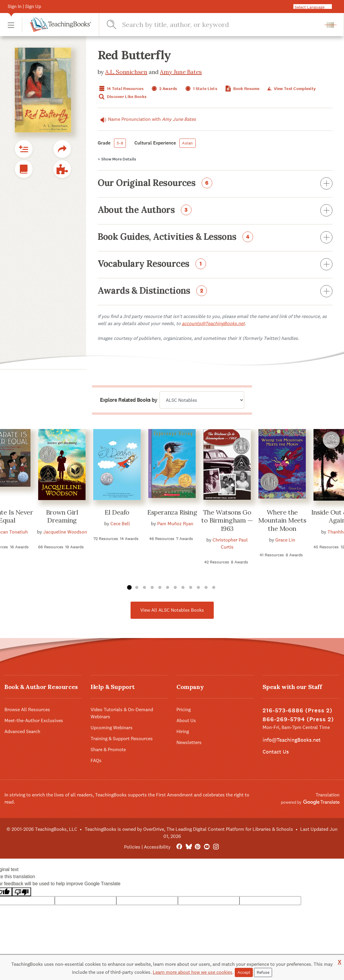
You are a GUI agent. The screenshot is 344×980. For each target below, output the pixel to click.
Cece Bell (120, 524)
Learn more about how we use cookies (193, 972)
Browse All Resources (27, 710)
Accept (244, 972)
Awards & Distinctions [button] (215, 292)
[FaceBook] (179, 847)
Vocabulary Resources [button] (215, 265)
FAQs (96, 760)
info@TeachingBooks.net (292, 740)
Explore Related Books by (128, 400)
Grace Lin (285, 540)
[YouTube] (207, 847)
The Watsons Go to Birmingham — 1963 (227, 520)
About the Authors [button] (215, 211)
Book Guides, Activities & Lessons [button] (215, 238)
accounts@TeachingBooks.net (213, 323)
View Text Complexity (291, 89)
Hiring (183, 731)
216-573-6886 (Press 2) (298, 710)
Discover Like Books (122, 97)
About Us (186, 720)
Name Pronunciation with (147, 119)
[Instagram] (216, 847)
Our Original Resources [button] (215, 184)
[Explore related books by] (202, 400)
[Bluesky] (188, 847)
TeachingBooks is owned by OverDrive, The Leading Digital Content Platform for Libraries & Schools (189, 829)
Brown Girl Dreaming (62, 516)
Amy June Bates (181, 72)
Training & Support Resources (122, 739)
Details (117, 159)
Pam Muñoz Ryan (175, 524)
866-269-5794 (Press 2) (298, 719)
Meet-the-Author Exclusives (34, 720)
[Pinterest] (198, 847)
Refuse (263, 972)
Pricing (184, 710)
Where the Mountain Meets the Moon (282, 520)
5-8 (120, 143)
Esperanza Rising (172, 512)
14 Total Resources (121, 89)
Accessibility (157, 847)
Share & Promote (108, 750)
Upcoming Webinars (112, 728)
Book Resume (242, 89)
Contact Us (276, 752)
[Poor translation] (22, 892)
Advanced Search (22, 731)
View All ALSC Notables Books (172, 610)
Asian (187, 143)
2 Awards (164, 89)
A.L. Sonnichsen (126, 72)
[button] (11, 25)
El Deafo (117, 512)
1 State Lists (201, 89)
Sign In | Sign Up (24, 6)
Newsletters (189, 742)
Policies (132, 847)
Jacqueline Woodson (65, 532)
